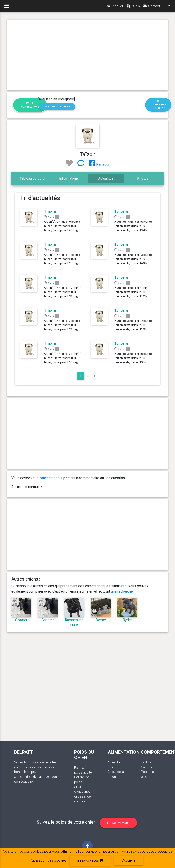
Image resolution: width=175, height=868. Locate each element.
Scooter (21, 620)
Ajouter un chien (57, 107)
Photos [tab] (143, 178)
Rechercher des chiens (158, 105)
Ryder (127, 620)
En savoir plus (90, 861)
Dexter (101, 620)
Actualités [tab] (106, 178)
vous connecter (43, 478)
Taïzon (51, 212)
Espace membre (118, 823)
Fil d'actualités (30, 105)
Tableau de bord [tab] (32, 178)
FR (165, 7)
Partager (99, 165)
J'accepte (129, 861)
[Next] (94, 376)
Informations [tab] (69, 178)
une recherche (122, 591)
